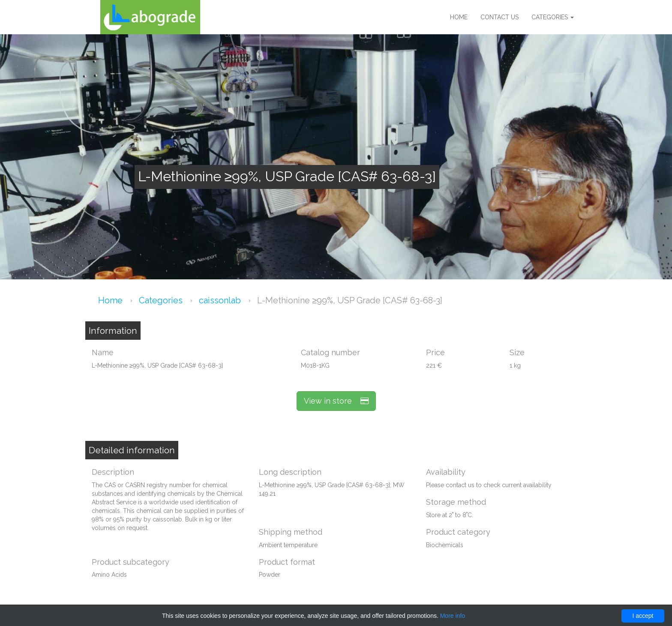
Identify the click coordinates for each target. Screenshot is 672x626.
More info (453, 616)
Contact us (499, 17)
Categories (553, 17)
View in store (336, 401)
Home (459, 17)
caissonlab (221, 300)
